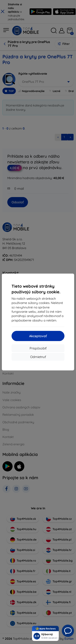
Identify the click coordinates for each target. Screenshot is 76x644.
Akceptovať (38, 336)
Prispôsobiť (38, 348)
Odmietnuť (38, 357)
